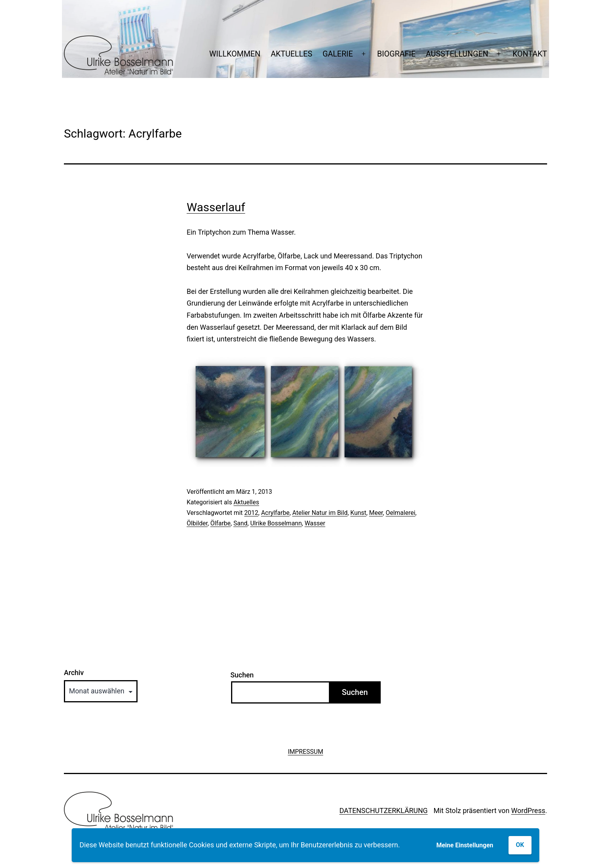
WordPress (528, 811)
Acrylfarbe (275, 513)
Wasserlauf (216, 207)
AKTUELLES (292, 54)
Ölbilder (197, 523)
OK (520, 845)
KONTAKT (530, 54)
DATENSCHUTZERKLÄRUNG (384, 811)
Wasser (315, 523)
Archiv (74, 673)
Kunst (358, 513)
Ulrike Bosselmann (276, 523)
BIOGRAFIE (396, 54)
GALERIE (338, 54)
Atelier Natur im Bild (320, 513)
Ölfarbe (221, 523)
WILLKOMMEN (235, 54)
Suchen (242, 675)
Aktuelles (246, 502)
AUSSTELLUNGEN (457, 54)
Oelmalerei (401, 513)
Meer (376, 513)
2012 (251, 513)
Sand (240, 523)
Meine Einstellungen (465, 845)
